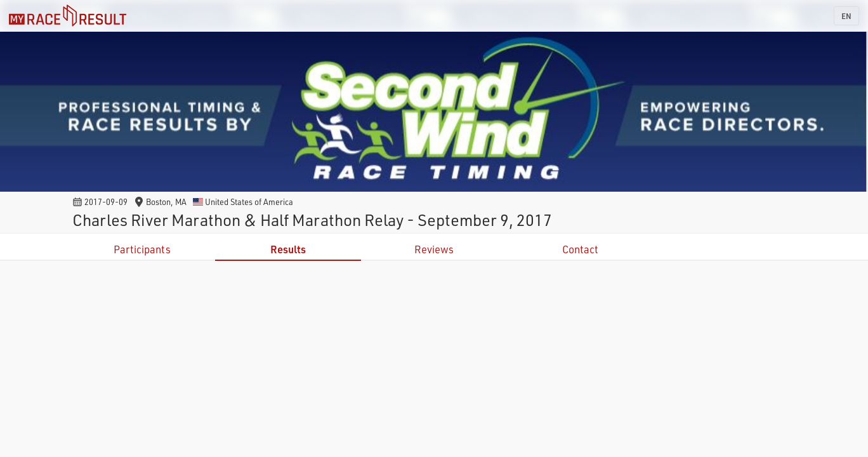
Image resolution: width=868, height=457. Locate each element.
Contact (580, 249)
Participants (142, 249)
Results (288, 249)
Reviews (434, 249)
